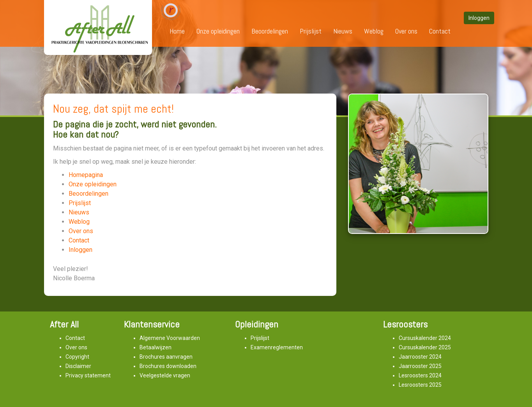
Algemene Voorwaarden (170, 338)
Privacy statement (88, 375)
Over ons (406, 31)
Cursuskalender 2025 (425, 347)
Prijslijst (311, 31)
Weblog (374, 31)
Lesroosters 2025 (420, 385)
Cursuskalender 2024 (425, 338)
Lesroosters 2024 (420, 375)
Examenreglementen (277, 347)
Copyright (77, 357)
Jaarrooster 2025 (420, 366)
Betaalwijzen (156, 347)
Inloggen (80, 250)
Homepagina (86, 175)
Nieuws (343, 31)
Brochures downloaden (168, 366)
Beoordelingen (270, 31)
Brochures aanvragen (166, 357)
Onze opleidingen (218, 31)
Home (177, 31)
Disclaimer (78, 366)
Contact (440, 31)
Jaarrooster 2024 (420, 357)
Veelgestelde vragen (165, 375)
